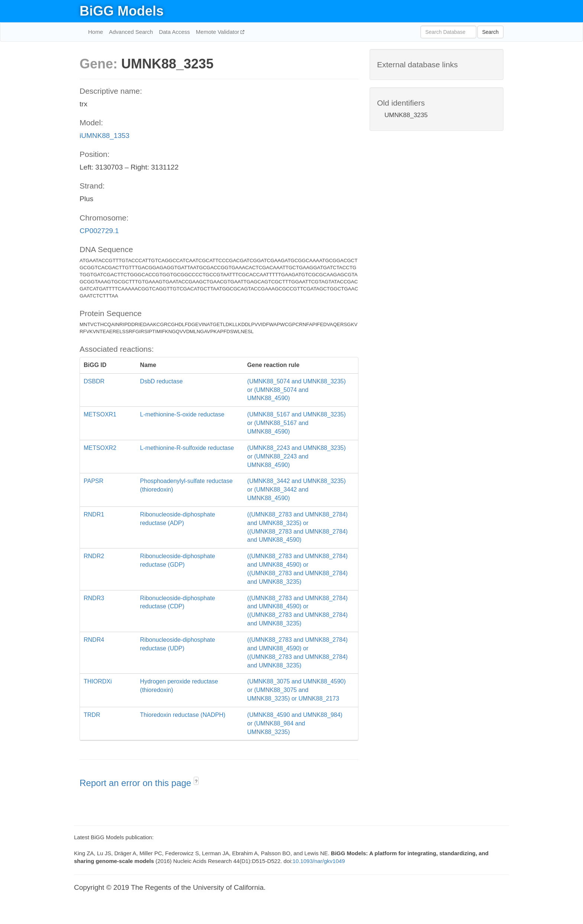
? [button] (196, 782)
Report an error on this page (137, 783)
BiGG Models (122, 11)
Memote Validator (218, 32)
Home (96, 32)
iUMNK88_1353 (104, 136)
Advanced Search (131, 32)
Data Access (174, 32)
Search (490, 32)
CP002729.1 (99, 231)
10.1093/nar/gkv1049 (319, 861)
